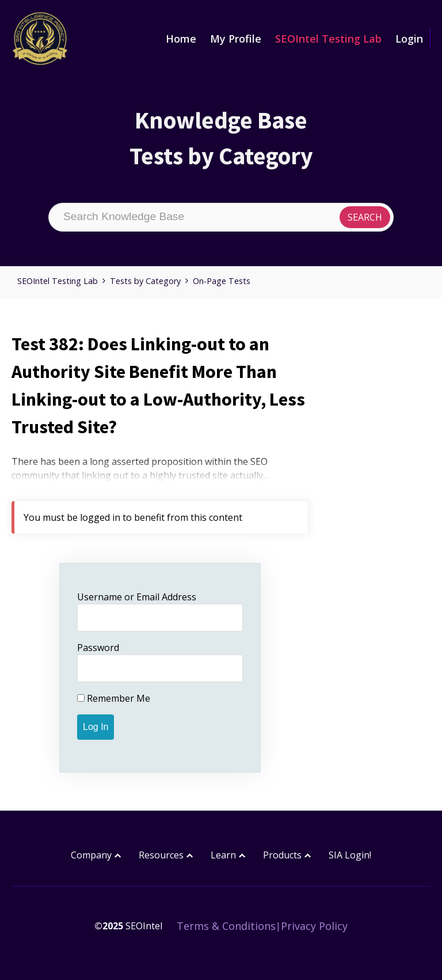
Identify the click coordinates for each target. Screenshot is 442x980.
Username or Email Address (137, 597)
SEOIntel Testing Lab (328, 39)
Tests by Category (145, 281)
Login (409, 39)
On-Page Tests (222, 281)
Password (98, 648)
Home (181, 39)
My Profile (236, 39)
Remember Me (114, 698)
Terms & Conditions (226, 926)
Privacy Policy (314, 926)
